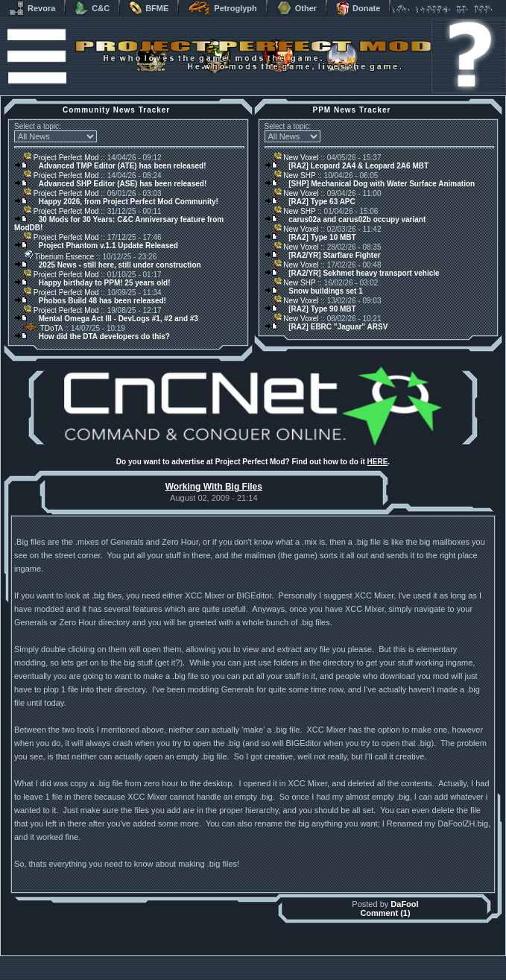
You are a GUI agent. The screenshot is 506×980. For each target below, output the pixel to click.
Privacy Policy (331, 976)
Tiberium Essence (58, 257)
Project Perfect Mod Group (245, 968)
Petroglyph (222, 8)
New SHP (295, 176)
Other (297, 8)
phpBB (338, 960)
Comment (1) (385, 913)
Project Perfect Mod (61, 158)
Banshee (266, 960)
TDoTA (43, 328)
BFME (149, 8)
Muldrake (187, 960)
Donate (358, 8)
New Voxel (296, 158)
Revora (32, 8)
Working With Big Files (214, 487)
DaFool (404, 904)
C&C (92, 8)
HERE (378, 462)
